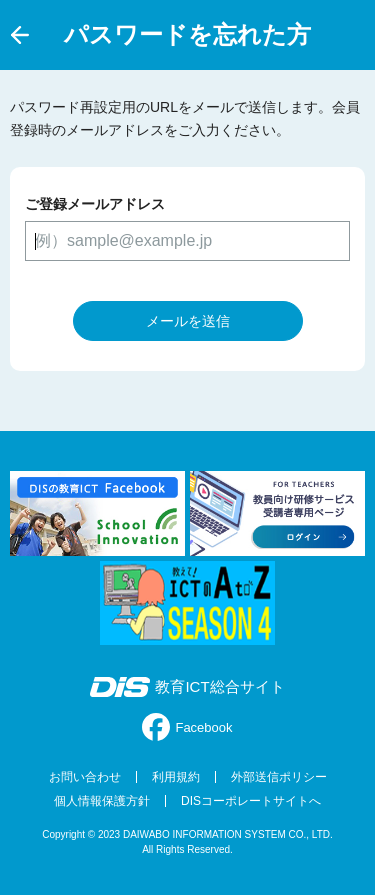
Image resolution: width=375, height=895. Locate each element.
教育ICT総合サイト (187, 687)
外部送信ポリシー (279, 777)
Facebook (187, 727)
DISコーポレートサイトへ (251, 801)
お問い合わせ (85, 777)
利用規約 (176, 777)
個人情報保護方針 (102, 801)
